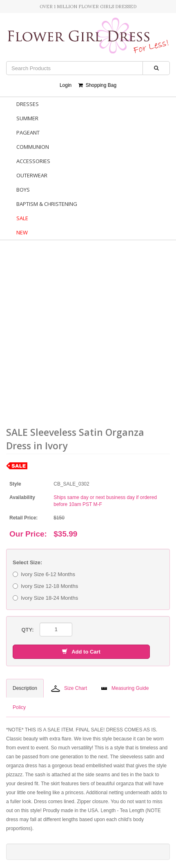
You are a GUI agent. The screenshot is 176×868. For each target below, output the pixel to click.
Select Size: (27, 562)
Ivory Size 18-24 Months (45, 598)
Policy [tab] (19, 707)
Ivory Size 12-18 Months (45, 586)
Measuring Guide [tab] (125, 688)
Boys (23, 190)
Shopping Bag (97, 85)
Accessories (33, 161)
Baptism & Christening (47, 204)
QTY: (27, 630)
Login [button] (66, 85)
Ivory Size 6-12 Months (44, 574)
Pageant (28, 133)
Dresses (28, 104)
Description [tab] (25, 688)
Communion (33, 147)
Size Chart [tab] (69, 689)
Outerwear (32, 175)
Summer (27, 118)
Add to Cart (81, 652)
